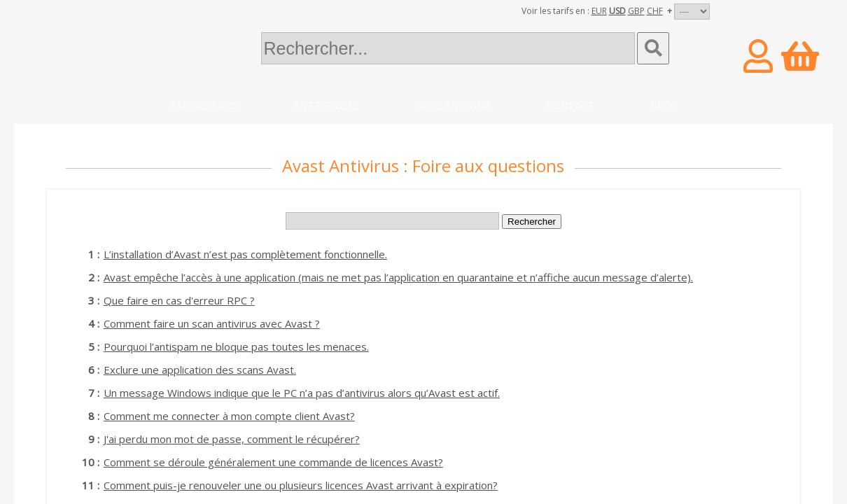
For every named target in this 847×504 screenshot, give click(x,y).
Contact (570, 105)
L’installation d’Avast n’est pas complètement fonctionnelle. (245, 254)
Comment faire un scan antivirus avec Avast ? (212, 323)
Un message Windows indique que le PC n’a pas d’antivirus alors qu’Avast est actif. (302, 393)
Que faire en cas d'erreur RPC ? (179, 300)
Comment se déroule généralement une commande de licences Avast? (273, 462)
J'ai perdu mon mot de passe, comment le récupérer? (232, 439)
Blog (664, 105)
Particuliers (204, 105)
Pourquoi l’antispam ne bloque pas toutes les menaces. (236, 346)
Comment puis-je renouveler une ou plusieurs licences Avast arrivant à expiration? (301, 485)
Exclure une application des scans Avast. (200, 370)
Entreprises (326, 105)
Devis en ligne (452, 105)
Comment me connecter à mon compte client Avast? (229, 416)
